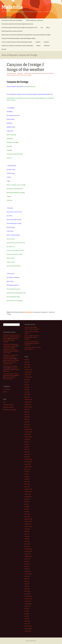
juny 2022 (27, 474)
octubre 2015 (28, 601)
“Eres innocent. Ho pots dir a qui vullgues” (12, 20)
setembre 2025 (28, 377)
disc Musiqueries (46, 73)
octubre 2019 (28, 554)
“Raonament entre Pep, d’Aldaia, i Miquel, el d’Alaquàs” (11, 340)
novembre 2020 (28, 521)
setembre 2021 (28, 497)
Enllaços (39, 46)
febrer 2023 (27, 454)
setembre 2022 (28, 467)
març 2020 (27, 541)
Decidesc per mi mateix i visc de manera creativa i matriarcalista (17, 46)
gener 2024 (27, 427)
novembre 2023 (28, 432)
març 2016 (27, 589)
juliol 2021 (27, 502)
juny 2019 (27, 564)
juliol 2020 (27, 531)
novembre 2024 (28, 402)
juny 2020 (27, 534)
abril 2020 (27, 539)
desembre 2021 (28, 489)
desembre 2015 (28, 596)
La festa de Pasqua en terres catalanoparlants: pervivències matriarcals (32, 343)
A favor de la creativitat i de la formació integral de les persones (17, 24)
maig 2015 (27, 614)
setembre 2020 (28, 526)
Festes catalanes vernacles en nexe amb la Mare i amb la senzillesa (32, 337)
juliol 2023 (27, 442)
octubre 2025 (28, 375)
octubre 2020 (28, 524)
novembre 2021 (28, 492)
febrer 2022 (27, 484)
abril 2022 (27, 479)
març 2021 (27, 512)
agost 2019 (27, 559)
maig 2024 (27, 417)
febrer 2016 (27, 591)
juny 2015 (27, 611)
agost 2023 (27, 439)
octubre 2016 (28, 571)
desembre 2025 (28, 370)
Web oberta (47, 46)
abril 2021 (27, 509)
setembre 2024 (28, 407)
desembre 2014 (28, 626)
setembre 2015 (28, 604)
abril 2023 (27, 449)
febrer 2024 (27, 424)
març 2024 (27, 422)
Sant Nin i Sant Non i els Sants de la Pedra (12, 31)
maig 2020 (27, 536)
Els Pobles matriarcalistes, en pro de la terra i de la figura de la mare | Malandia (11, 337)
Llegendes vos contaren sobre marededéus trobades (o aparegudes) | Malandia (11, 357)
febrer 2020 (27, 544)
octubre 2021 (28, 494)
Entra (4, 402)
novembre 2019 (28, 551)
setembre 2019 (28, 556)
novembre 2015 (28, 599)
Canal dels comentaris (9, 407)
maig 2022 (27, 477)
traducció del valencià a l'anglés (24, 75)
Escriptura (46, 42)
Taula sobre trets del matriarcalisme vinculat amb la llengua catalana (18, 38)
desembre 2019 (28, 549)
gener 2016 (27, 594)
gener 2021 (27, 516)
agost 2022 (27, 469)
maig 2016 (27, 584)
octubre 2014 (28, 631)
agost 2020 (27, 529)
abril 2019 (27, 569)
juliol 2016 (27, 579)
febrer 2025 (27, 394)
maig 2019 (27, 566)
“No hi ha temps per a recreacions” (35, 20)
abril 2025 (27, 389)
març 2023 (27, 452)
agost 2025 (27, 379)
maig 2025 (27, 387)
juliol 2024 (27, 412)
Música (48, 28)
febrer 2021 (27, 514)
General (21, 73)
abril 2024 (27, 419)
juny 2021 (27, 504)
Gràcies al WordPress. (31, 641)
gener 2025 (27, 397)
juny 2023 (27, 444)
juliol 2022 (27, 472)
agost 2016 (27, 576)
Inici (42, 28)
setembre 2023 (28, 437)
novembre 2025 (28, 372)
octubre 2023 (28, 434)
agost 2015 (27, 606)
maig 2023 (27, 447)
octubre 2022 (28, 464)
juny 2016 (27, 581)
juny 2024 (27, 414)
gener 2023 (27, 457)
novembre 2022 (28, 462)
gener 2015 (27, 624)
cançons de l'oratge (31, 73)
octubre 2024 (28, 404)
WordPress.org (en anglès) (10, 410)
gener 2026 (27, 367)
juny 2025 (27, 384)
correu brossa (7, 389)
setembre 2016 (28, 574)
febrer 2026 (27, 365)
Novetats (4, 49)
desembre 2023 (28, 429)
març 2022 (27, 482)
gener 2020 (27, 546)
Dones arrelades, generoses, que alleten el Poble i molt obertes (11, 370)
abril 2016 (27, 586)
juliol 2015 (27, 609)
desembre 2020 (28, 519)
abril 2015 (27, 616)
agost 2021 (27, 499)
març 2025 (27, 392)
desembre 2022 (28, 459)
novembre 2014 (28, 629)
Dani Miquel (39, 73)
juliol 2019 (27, 561)
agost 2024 (27, 409)
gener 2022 (27, 487)
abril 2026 (27, 360)
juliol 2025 (27, 382)
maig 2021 (27, 507)
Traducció (38, 42)
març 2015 (27, 619)
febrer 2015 (27, 621)
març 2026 (27, 362)
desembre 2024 (28, 399)
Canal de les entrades (8, 405)
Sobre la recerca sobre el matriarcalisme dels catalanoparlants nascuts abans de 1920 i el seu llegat (26, 35)
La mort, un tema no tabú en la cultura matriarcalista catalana (17, 42)
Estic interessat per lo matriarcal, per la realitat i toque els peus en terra (19, 28)
